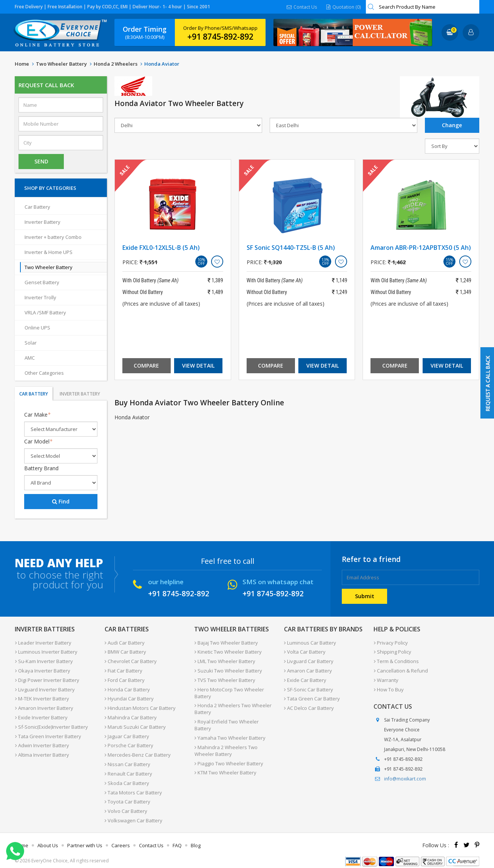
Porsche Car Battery (129, 742)
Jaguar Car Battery (127, 733)
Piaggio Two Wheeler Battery (228, 753)
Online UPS (37, 328)
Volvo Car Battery (126, 805)
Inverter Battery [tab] (80, 394)
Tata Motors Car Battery (133, 787)
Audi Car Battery (125, 642)
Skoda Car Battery (127, 778)
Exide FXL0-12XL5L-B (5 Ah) (161, 248)
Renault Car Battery (128, 769)
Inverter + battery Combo (53, 237)
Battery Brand (41, 468)
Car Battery (37, 207)
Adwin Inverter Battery (42, 742)
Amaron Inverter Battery (44, 706)
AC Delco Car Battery (309, 706)
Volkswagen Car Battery (134, 814)
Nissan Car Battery (127, 760)
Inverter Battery (42, 222)
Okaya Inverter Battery (42, 669)
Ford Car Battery (125, 679)
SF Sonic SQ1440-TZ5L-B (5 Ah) (291, 248)
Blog (196, 839)
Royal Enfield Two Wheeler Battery (235, 719)
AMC (30, 358)
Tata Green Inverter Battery (48, 733)
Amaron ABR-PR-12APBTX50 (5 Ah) (421, 248)
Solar (31, 343)
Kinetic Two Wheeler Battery (228, 651)
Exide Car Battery (305, 679)
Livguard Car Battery (309, 660)
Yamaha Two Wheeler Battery (230, 728)
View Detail (198, 366)
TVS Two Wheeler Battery (225, 679)
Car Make (37, 415)
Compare (146, 366)
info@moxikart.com (405, 777)
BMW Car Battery (125, 651)
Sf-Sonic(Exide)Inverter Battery (51, 724)
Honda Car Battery (127, 688)
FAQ (177, 839)
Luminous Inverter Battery (46, 651)
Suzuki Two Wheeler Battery (228, 669)
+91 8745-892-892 (220, 37)
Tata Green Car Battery (312, 697)
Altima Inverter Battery (42, 751)
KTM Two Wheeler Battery (225, 762)
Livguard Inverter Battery (45, 688)
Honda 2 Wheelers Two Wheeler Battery (233, 707)
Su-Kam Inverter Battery (44, 660)
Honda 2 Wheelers (116, 64)
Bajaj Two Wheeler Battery (226, 642)
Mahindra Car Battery (131, 715)
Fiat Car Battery (123, 669)
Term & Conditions (396, 660)
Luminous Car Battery (310, 642)
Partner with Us (85, 839)
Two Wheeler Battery (61, 64)
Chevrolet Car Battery (131, 660)
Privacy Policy (391, 642)
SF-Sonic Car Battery (309, 688)
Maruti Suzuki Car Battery (135, 724)
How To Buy (388, 688)
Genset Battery (42, 282)
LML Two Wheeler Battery (225, 660)
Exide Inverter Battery (41, 715)
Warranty (386, 679)
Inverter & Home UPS (49, 252)
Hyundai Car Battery (129, 697)
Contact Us (303, 7)
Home (22, 64)
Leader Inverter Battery (43, 642)
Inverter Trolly (40, 297)
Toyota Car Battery (127, 796)
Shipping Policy (392, 651)
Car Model (38, 441)
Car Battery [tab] (34, 394)
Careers (121, 839)
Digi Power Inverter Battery (47, 679)
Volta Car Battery (305, 651)
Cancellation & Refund (401, 669)
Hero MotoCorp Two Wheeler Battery (229, 691)
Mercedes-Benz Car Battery (138, 751)
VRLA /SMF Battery (45, 312)
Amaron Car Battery (308, 669)
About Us (48, 839)
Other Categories (44, 373)
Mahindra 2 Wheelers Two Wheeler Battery (226, 741)
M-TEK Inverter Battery (42, 697)
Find (61, 501)
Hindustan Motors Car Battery (140, 706)
